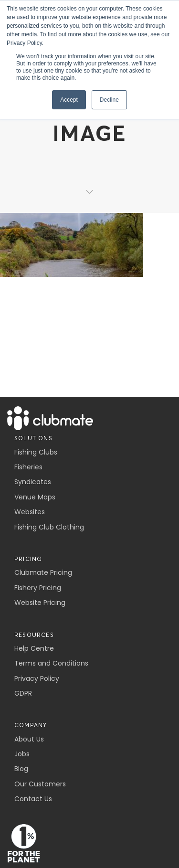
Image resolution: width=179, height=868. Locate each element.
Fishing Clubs (36, 452)
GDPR (23, 693)
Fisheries (28, 467)
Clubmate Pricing (43, 572)
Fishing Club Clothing (49, 527)
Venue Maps (35, 497)
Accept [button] (69, 100)
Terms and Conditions (51, 663)
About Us (29, 739)
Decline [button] (109, 100)
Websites (30, 512)
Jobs (22, 754)
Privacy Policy (37, 678)
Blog (21, 769)
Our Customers (40, 784)
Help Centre (34, 648)
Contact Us (33, 799)
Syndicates (33, 482)
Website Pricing (40, 603)
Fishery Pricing (38, 588)
